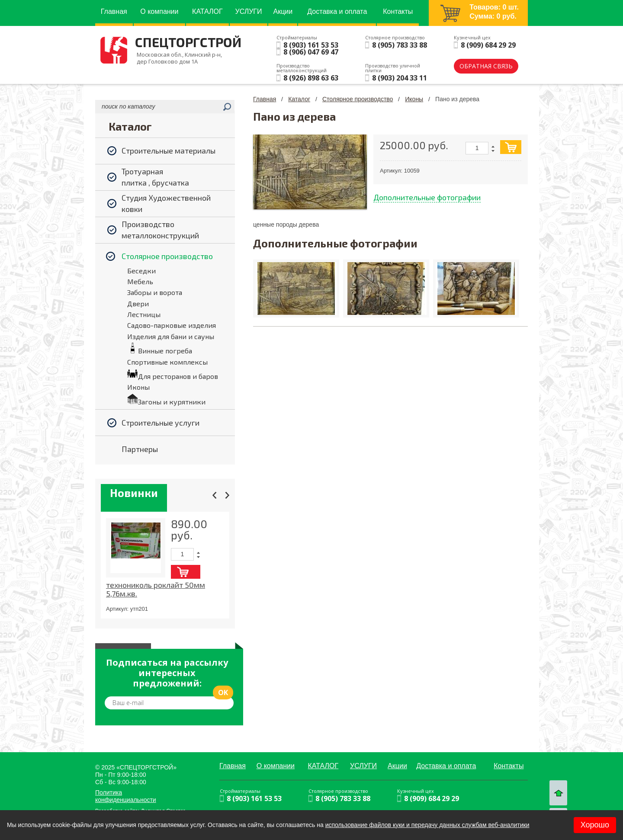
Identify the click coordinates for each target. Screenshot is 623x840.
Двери (138, 303)
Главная (265, 99)
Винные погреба (165, 351)
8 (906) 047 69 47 (311, 52)
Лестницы (144, 314)
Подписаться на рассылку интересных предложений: (167, 673)
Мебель (140, 281)
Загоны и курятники (172, 402)
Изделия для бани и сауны (171, 336)
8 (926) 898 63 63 (311, 78)
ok (223, 693)
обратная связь (486, 66)
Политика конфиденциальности (126, 796)
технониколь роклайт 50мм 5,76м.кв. (156, 589)
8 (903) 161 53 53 (311, 45)
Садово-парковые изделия (172, 325)
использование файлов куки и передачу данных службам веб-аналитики (427, 825)
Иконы (138, 387)
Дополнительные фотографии (427, 197)
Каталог (299, 99)
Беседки (141, 271)
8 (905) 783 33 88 (400, 45)
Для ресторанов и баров (178, 376)
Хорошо (595, 825)
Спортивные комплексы (167, 362)
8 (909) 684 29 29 (488, 45)
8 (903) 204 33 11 (400, 78)
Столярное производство (358, 99)
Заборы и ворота (155, 292)
